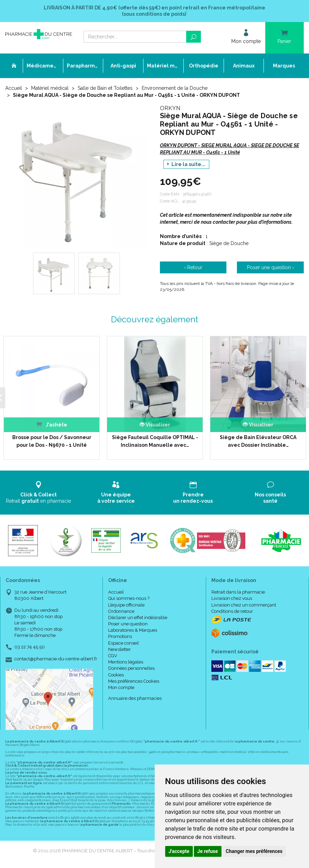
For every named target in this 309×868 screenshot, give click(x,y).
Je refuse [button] (208, 851)
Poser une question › (271, 267)
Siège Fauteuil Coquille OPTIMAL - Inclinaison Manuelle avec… (152, 440)
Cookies (116, 674)
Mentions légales (126, 661)
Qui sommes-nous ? (129, 598)
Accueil (14, 88)
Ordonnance (121, 611)
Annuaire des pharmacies (135, 698)
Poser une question (128, 623)
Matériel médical (50, 88)
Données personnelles (131, 668)
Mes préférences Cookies (134, 680)
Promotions (120, 636)
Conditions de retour (232, 611)
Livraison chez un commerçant (244, 604)
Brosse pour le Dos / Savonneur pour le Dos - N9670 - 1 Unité (49, 440)
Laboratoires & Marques (133, 629)
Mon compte (121, 687)
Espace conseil (124, 642)
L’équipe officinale (126, 604)
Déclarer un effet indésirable (138, 617)
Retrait (39, 492)
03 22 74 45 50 (30, 647)
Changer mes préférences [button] (254, 851)
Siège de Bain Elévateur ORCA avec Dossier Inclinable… (255, 440)
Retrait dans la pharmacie (238, 591)
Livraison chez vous (232, 598)
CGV (113, 655)
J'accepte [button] (179, 851)
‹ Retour (193, 267)
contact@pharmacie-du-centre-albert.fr (56, 658)
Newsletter (120, 649)
